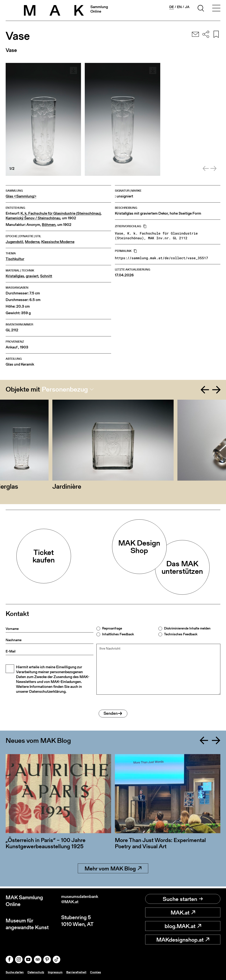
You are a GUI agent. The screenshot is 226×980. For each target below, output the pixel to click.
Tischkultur (15, 259)
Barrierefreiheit (83, 972)
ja (187, 7)
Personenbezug (65, 389)
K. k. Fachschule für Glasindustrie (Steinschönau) (61, 213)
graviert (32, 276)
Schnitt (46, 276)
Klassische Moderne (58, 242)
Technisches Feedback (181, 634)
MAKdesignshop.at (183, 940)
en (179, 7)
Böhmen (49, 225)
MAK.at (183, 913)
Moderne (32, 242)
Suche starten (183, 899)
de (172, 7)
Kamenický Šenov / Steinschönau (33, 218)
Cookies (104, 972)
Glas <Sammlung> (21, 196)
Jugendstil (14, 242)
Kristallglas (15, 276)
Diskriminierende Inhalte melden (187, 628)
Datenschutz (39, 972)
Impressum (60, 972)
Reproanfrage (112, 628)
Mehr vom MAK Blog (113, 870)
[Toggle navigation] (216, 9)
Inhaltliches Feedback (118, 634)
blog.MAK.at (183, 926)
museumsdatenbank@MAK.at (84, 901)
